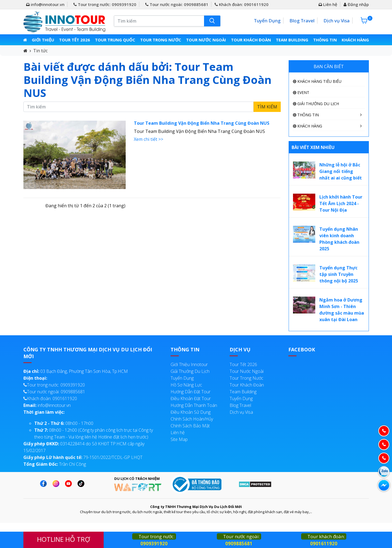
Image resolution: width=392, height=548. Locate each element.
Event (301, 92)
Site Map (179, 439)
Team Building (292, 40)
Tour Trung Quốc (116, 40)
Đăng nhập (356, 4)
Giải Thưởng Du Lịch (316, 104)
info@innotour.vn (45, 4)
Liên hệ (328, 4)
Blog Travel (302, 21)
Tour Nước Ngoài (206, 40)
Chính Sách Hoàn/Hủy (192, 419)
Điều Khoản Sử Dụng (191, 412)
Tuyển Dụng (267, 21)
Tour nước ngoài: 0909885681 (177, 4)
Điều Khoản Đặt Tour (191, 398)
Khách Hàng (355, 40)
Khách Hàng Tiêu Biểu (317, 81)
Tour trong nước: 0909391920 (105, 4)
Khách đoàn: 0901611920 (242, 4)
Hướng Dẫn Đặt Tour (191, 392)
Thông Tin (324, 40)
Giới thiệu (44, 40)
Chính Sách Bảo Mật (190, 426)
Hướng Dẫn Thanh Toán (194, 405)
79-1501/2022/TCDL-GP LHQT (83, 457)
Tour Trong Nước (161, 40)
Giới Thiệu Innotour (189, 364)
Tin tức (40, 51)
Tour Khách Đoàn (251, 40)
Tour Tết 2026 (75, 40)
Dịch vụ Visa (337, 21)
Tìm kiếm (267, 107)
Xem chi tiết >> (149, 139)
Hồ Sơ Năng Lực (186, 385)
